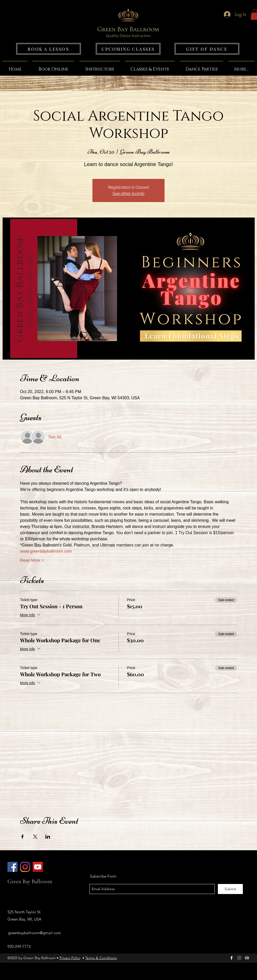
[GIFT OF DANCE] (207, 49)
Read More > (32, 560)
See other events (128, 193)
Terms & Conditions (101, 958)
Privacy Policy (70, 958)
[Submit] (230, 889)
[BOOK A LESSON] (49, 49)
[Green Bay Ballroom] (12, 867)
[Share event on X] (35, 837)
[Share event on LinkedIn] (48, 837)
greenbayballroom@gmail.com (35, 933)
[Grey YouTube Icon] (247, 958)
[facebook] (232, 958)
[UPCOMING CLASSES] (128, 49)
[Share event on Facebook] (23, 837)
